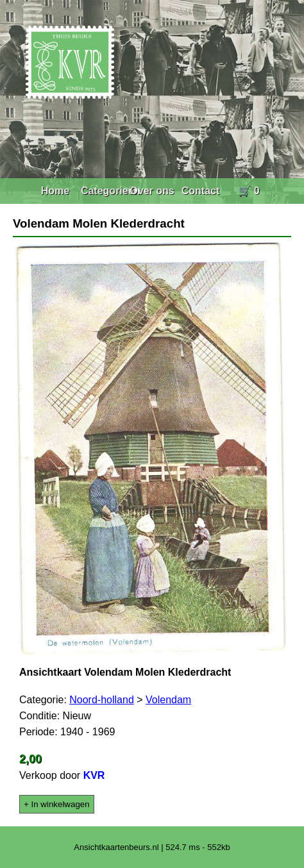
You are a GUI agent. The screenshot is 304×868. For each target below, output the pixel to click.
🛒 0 (249, 191)
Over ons (152, 191)
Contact (201, 191)
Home (55, 191)
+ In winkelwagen (57, 804)
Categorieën (110, 191)
